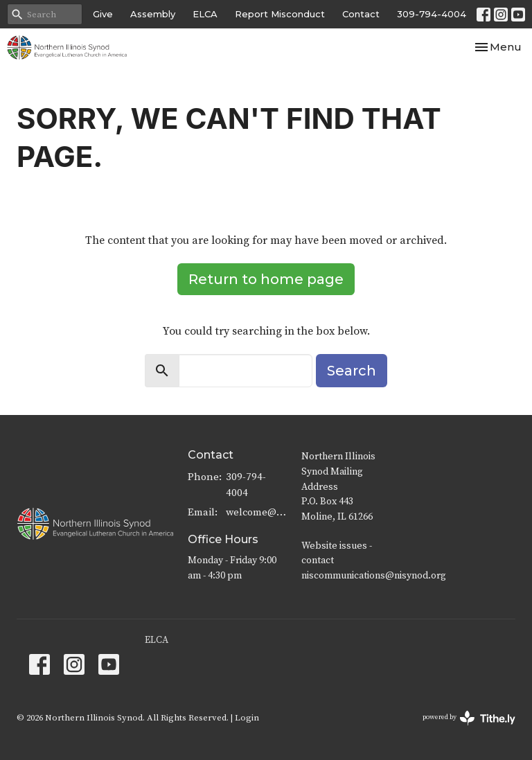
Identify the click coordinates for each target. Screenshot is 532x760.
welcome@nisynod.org (257, 512)
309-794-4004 (432, 14)
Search (352, 371)
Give (103, 14)
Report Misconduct (280, 14)
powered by (469, 718)
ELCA (205, 14)
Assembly (153, 14)
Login (247, 718)
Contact (361, 14)
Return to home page (266, 279)
